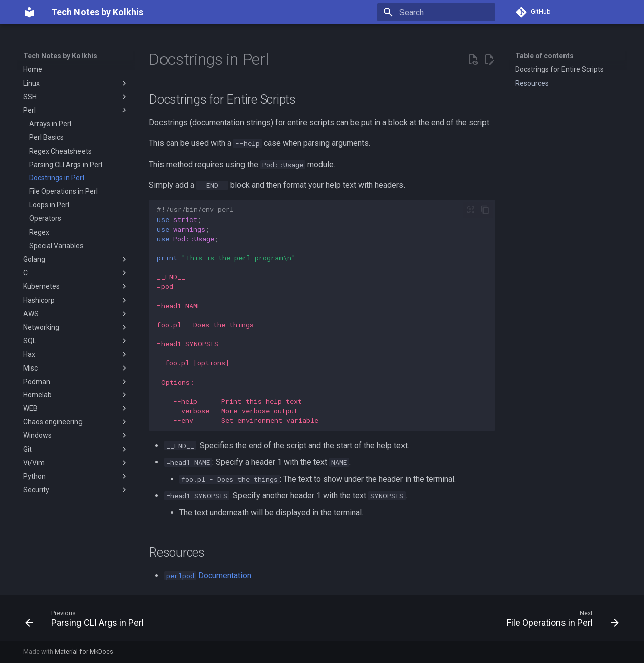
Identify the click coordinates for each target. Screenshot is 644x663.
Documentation (208, 576)
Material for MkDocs (84, 652)
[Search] (436, 12)
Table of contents (544, 56)
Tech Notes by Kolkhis (60, 56)
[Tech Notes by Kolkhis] (29, 12)
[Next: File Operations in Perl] (560, 621)
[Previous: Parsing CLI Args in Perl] (87, 621)
